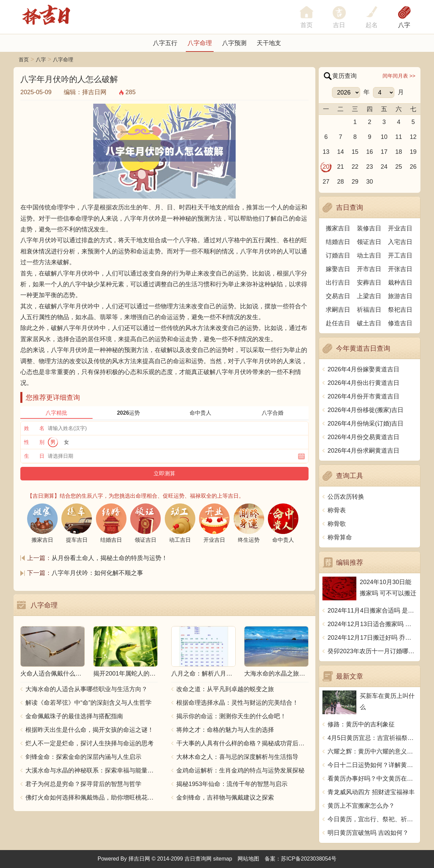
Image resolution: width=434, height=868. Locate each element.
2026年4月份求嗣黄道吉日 (363, 451)
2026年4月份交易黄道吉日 (363, 437)
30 (370, 182)
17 (384, 152)
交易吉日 (338, 296)
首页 (24, 59)
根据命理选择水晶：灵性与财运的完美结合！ (237, 703)
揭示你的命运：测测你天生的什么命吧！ (231, 716)
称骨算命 (340, 537)
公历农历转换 (346, 497)
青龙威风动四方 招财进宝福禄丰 (371, 792)
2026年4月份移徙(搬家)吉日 (366, 410)
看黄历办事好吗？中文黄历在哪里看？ (372, 779)
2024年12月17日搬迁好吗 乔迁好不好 (372, 638)
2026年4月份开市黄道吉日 (363, 396)
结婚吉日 (338, 242)
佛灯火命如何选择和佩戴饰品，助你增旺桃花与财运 (92, 798)
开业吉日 (400, 228)
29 (355, 182)
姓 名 (34, 428)
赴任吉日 (338, 323)
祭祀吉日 (400, 310)
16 (370, 152)
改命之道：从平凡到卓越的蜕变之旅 (225, 689)
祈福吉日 (369, 310)
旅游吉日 (400, 296)
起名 (372, 25)
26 (413, 167)
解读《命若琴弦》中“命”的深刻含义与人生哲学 (88, 703)
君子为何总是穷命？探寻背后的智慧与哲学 (83, 784)
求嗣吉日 (338, 310)
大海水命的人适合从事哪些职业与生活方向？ (86, 689)
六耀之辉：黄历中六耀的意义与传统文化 (372, 751)
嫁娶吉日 (338, 269)
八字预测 (234, 43)
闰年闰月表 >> (399, 76)
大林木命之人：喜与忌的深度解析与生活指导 (237, 757)
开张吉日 (400, 269)
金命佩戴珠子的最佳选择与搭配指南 (74, 716)
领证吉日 (369, 242)
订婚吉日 (338, 255)
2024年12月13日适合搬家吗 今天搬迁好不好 (372, 624)
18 (399, 152)
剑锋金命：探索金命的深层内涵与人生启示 (83, 757)
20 (326, 167)
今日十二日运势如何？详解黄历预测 (372, 765)
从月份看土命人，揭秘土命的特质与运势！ (110, 558)
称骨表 (337, 510)
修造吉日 (400, 323)
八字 (404, 25)
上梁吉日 (369, 296)
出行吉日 (338, 283)
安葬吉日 (369, 283)
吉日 (339, 25)
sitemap (223, 859)
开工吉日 (400, 255)
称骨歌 (337, 524)
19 (413, 152)
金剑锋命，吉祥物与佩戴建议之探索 (225, 798)
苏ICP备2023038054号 (309, 859)
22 (355, 167)
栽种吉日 (400, 283)
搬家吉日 (338, 228)
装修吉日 (369, 228)
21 (340, 167)
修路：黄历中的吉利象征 (361, 724)
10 (384, 137)
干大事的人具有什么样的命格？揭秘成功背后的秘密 (242, 743)
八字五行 (165, 43)
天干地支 (269, 43)
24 (384, 167)
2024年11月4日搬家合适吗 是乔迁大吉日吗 (372, 611)
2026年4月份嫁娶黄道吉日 (363, 369)
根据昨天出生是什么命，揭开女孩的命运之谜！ (90, 730)
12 (413, 137)
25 (399, 167)
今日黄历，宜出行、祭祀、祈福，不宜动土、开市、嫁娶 (372, 819)
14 (340, 152)
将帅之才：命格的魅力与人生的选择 (225, 730)
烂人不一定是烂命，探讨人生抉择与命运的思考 (90, 743)
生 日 (34, 456)
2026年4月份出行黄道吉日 (363, 383)
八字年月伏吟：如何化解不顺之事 (97, 573)
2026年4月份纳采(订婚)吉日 (366, 423)
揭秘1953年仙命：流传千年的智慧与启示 (232, 784)
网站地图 (249, 859)
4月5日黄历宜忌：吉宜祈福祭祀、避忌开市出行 (372, 738)
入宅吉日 (400, 242)
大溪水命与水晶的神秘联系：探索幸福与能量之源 (92, 770)
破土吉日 (369, 323)
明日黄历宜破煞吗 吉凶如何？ (368, 833)
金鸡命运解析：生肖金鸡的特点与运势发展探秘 (240, 770)
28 (340, 182)
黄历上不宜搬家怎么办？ (361, 806)
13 (326, 152)
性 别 (34, 442)
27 (326, 182)
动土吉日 (369, 255)
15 (355, 152)
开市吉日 (369, 269)
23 (370, 167)
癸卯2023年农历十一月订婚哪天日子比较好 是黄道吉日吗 (372, 651)
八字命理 (200, 43)
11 (399, 137)
